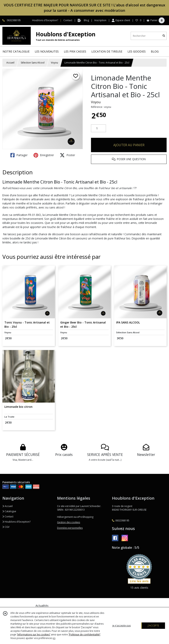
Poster (67, 155)
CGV (6, 527)
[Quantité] (98, 128)
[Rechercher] (164, 36)
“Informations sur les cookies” (34, 635)
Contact (68, 20)
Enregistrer (44, 155)
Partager (19, 155)
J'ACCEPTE (153, 626)
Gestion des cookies (69, 522)
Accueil (10, 63)
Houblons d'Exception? (16, 522)
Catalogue (9, 511)
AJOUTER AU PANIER (129, 145)
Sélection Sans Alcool (33, 63)
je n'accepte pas (122, 626)
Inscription (100, 20)
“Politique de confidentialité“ (84, 635)
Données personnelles (70, 528)
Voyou (54, 63)
